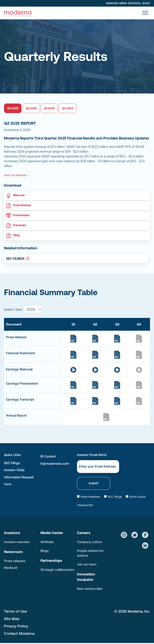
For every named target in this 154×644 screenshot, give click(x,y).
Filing (16, 235)
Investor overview (17, 542)
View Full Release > (16, 175)
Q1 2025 (49, 108)
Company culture (90, 542)
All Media (47, 542)
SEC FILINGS (15, 259)
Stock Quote (136, 497)
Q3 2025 (13, 108)
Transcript (20, 225)
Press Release (22, 205)
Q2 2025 (31, 108)
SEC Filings (12, 463)
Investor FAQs (14, 470)
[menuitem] (59, 611)
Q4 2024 (68, 108)
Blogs (45, 551)
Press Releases (89, 497)
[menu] (145, 13)
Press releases (15, 561)
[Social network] (124, 535)
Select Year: (13, 309)
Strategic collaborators (57, 570)
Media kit (11, 568)
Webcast (19, 195)
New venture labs (90, 589)
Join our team (87, 564)
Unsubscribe (85, 505)
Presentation (21, 215)
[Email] (98, 467)
